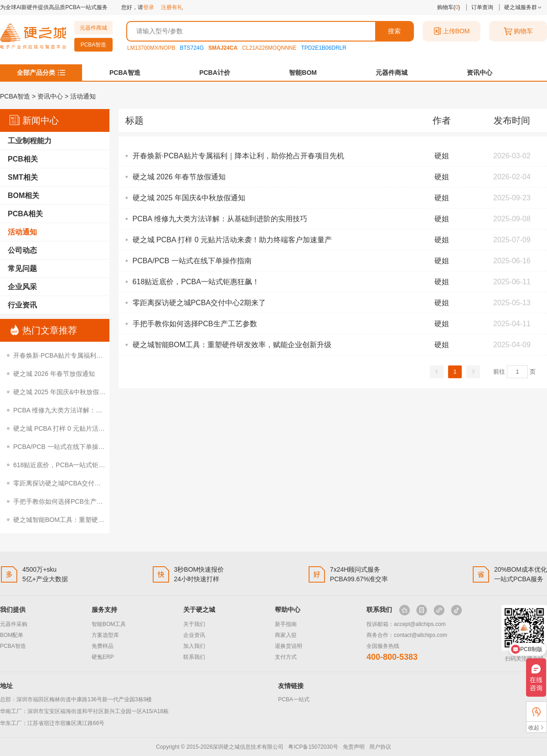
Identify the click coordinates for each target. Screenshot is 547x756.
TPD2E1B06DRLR (324, 48)
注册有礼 (172, 7)
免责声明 (354, 747)
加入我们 (194, 646)
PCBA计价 (215, 73)
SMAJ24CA (223, 48)
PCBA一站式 (294, 699)
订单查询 (482, 7)
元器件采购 (14, 624)
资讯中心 (480, 73)
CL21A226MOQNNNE (269, 48)
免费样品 (103, 646)
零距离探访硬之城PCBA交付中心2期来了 (72, 483)
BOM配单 (12, 635)
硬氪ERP (103, 657)
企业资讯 (194, 635)
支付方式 (286, 657)
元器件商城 (93, 28)
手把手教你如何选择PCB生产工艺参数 (68, 501)
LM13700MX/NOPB (151, 48)
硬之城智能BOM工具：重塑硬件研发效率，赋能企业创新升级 (100, 520)
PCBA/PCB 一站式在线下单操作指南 (65, 447)
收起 (537, 727)
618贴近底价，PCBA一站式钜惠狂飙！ (69, 465)
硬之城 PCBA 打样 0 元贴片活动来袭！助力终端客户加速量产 (101, 428)
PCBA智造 (94, 45)
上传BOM (452, 31)
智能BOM (303, 73)
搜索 (394, 31)
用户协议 (380, 747)
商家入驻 (286, 635)
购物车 (518, 31)
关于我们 (194, 624)
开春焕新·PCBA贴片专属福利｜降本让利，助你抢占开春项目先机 (106, 355)
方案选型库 (105, 635)
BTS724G (192, 48)
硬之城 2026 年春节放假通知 (54, 374)
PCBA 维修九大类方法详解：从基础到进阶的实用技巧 (90, 410)
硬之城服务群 (523, 7)
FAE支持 (537, 712)
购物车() (449, 7)
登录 (149, 7)
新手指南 (286, 624)
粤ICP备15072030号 (313, 747)
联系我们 (194, 657)
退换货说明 (289, 646)
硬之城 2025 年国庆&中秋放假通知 (62, 392)
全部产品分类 (36, 73)
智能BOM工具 (109, 624)
